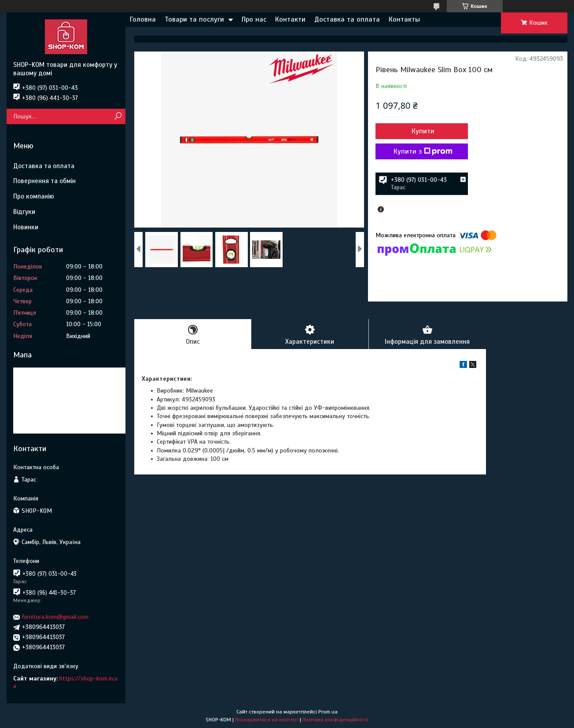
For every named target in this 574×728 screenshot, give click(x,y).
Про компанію (34, 196)
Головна (143, 19)
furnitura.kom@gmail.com (55, 617)
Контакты (404, 19)
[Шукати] (118, 116)
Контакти (290, 19)
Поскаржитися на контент (267, 720)
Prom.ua (328, 712)
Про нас (254, 19)
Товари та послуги (194, 19)
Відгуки (24, 212)
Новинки (26, 227)
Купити (423, 131)
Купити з (423, 151)
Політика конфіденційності (335, 720)
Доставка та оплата (347, 19)
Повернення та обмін (44, 181)
